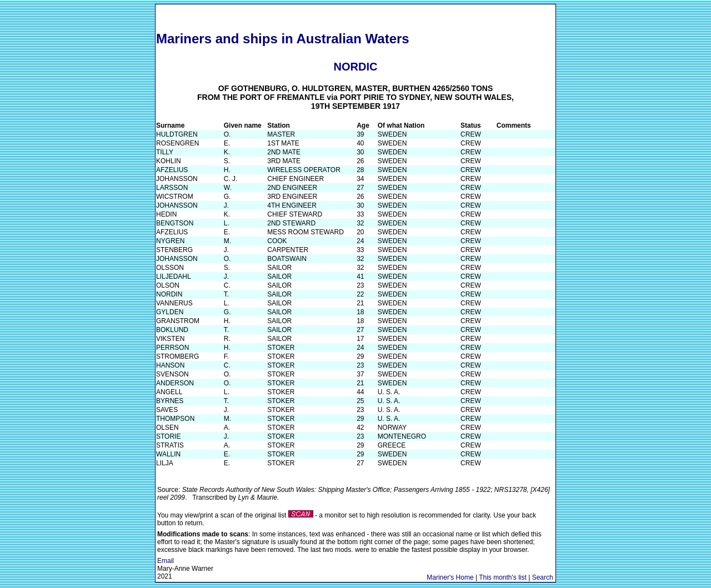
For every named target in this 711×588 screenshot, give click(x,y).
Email (166, 561)
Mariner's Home (450, 577)
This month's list (503, 577)
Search (543, 577)
